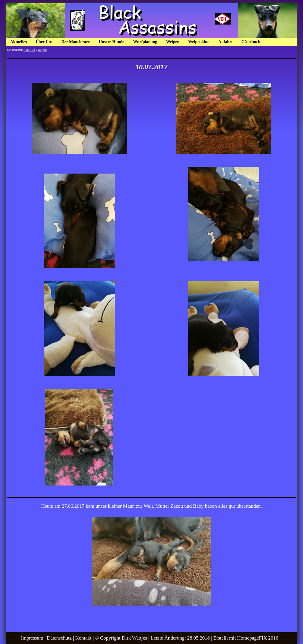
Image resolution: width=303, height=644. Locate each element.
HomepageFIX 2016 (258, 638)
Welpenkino (199, 42)
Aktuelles (19, 42)
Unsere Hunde (112, 42)
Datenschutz (59, 638)
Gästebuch (251, 42)
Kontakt (83, 638)
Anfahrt (225, 42)
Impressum (32, 638)
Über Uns (44, 42)
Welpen (173, 42)
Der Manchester (76, 42)
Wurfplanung (145, 42)
